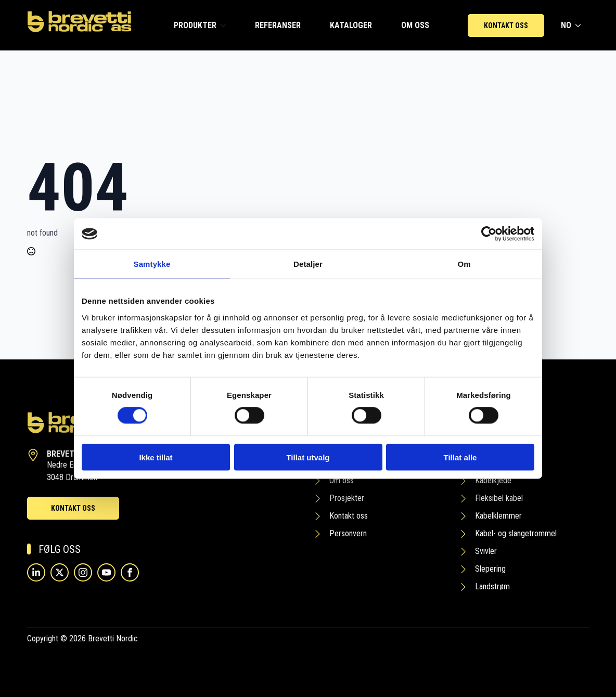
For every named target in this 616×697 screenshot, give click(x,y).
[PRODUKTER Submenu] (225, 25)
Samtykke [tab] (152, 264)
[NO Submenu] (580, 25)
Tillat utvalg (308, 457)
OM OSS (415, 25)
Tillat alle (460, 457)
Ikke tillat (156, 457)
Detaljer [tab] (308, 264)
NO (566, 25)
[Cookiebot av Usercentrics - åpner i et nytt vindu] (489, 234)
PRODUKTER (195, 25)
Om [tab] (464, 264)
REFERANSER (278, 25)
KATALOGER (351, 25)
